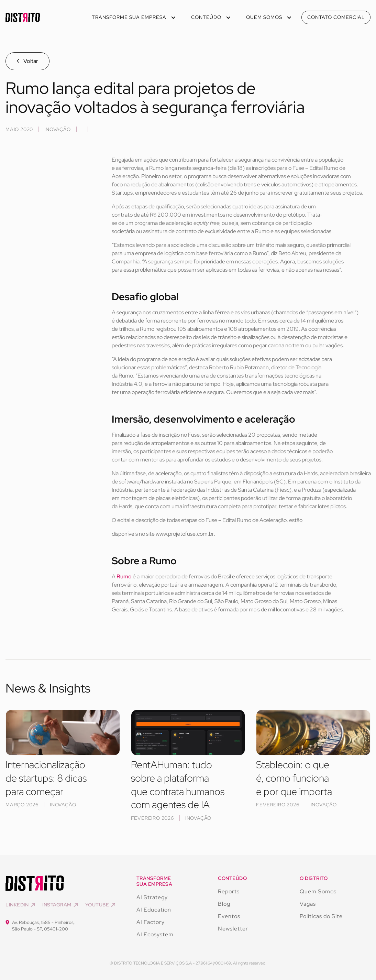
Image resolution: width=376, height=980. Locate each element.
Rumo (124, 576)
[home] (23, 17)
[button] (133, 17)
